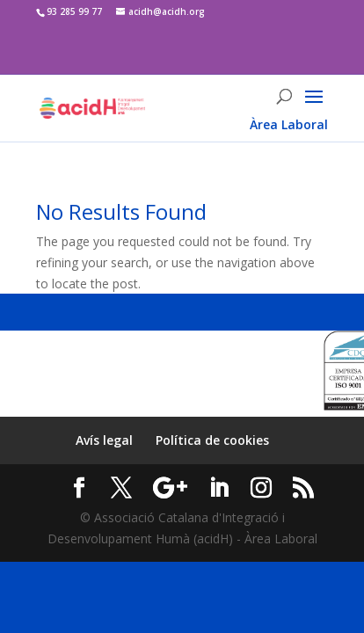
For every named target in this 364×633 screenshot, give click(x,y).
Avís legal (104, 440)
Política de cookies (212, 440)
